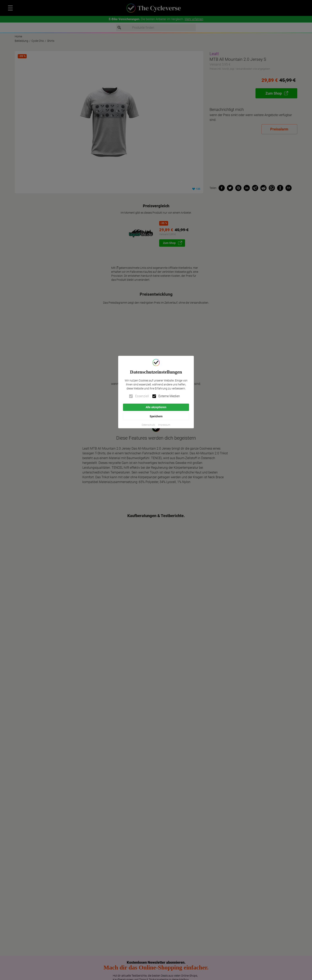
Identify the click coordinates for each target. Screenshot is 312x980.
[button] (148, 425)
